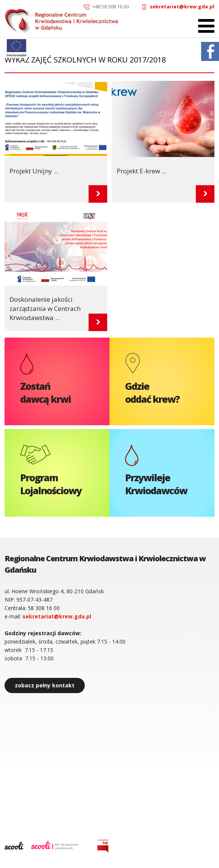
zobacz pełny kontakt (45, 685)
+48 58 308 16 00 (111, 6)
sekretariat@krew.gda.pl (182, 6)
